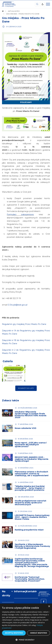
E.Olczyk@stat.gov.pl (17, 305)
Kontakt (31, 591)
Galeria (8, 361)
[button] (26, 640)
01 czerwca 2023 (14, 27)
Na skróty (6, 593)
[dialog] (26, 624)
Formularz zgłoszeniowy (20, 214)
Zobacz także (11, 400)
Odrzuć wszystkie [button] (39, 633)
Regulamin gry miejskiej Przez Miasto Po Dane (24, 324)
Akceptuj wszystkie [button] (14, 633)
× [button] (49, 606)
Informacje (20, 591)
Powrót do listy (26, 388)
